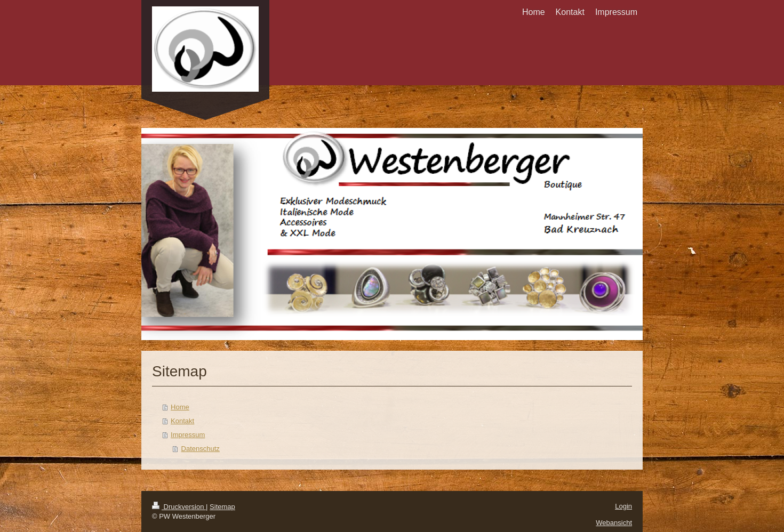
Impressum (188, 435)
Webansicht (614, 523)
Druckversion (179, 507)
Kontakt (182, 421)
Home (180, 407)
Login (623, 506)
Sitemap (222, 507)
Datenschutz (201, 449)
